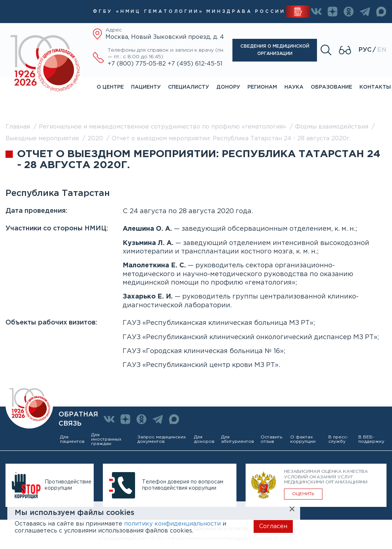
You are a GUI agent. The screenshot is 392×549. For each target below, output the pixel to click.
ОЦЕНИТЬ (303, 494)
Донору (228, 87)
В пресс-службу (338, 439)
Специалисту (188, 87)
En (382, 50)
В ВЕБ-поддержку (371, 439)
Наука (294, 87)
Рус (365, 50)
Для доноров (204, 439)
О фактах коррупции (303, 439)
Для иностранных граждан (106, 439)
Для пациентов (72, 439)
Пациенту (146, 87)
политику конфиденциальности (172, 524)
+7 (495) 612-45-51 (195, 64)
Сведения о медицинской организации (275, 50)
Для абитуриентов (238, 439)
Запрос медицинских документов (162, 439)
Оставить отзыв (271, 439)
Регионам (262, 87)
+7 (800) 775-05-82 (138, 64)
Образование (331, 87)
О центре (110, 87)
